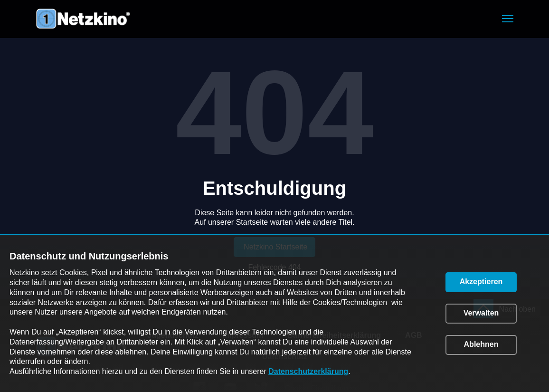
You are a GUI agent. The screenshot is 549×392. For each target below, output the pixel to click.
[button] (508, 19)
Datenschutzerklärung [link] (308, 371)
